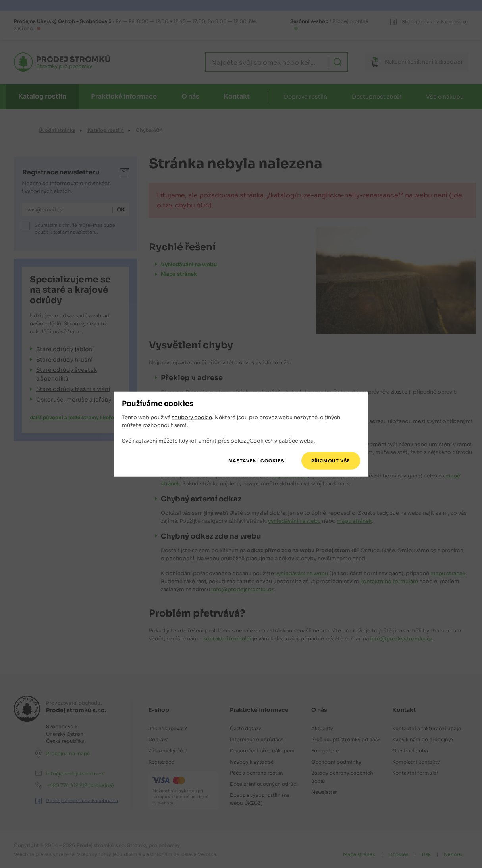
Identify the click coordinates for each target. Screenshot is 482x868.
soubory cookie (192, 417)
